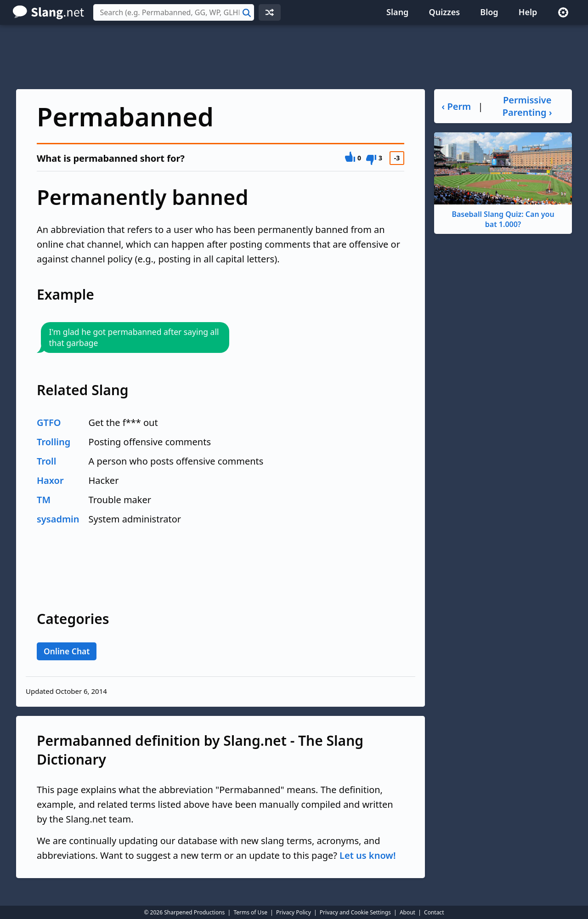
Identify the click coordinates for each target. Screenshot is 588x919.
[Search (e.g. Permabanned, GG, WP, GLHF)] (174, 12)
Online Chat (67, 651)
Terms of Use (250, 912)
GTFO (49, 423)
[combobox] (174, 12)
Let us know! (367, 855)
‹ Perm (456, 106)
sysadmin (58, 519)
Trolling (54, 442)
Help (528, 12)
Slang (397, 12)
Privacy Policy (294, 912)
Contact (434, 912)
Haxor (50, 480)
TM (44, 500)
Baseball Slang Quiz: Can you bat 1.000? (503, 181)
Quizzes (445, 12)
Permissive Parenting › (527, 106)
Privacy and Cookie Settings (355, 912)
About (407, 912)
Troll (46, 461)
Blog (489, 12)
